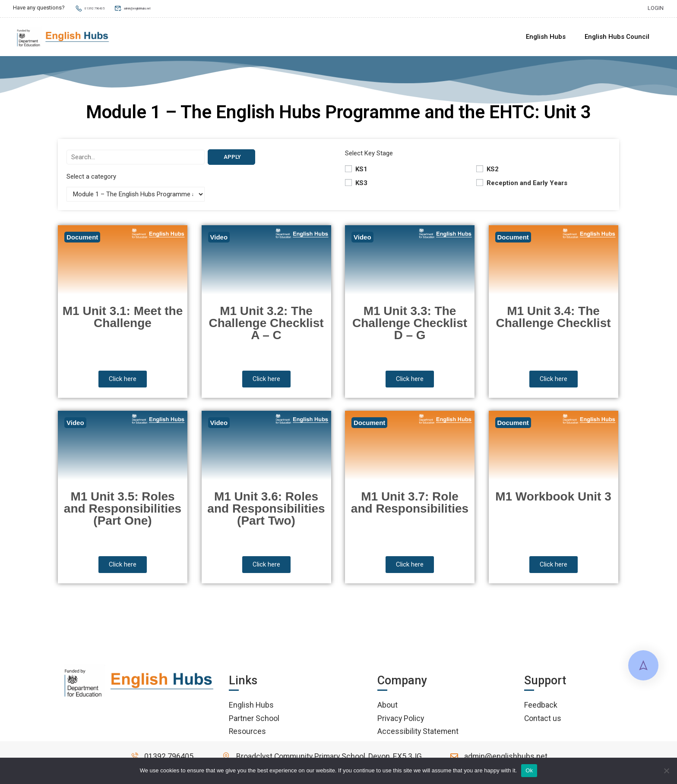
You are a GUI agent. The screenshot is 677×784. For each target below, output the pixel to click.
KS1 (356, 172)
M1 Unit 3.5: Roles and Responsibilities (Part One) (123, 512)
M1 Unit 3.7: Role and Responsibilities (410, 505)
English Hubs (546, 37)
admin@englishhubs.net (165, 8)
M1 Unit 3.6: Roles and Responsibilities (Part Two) (266, 512)
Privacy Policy (401, 721)
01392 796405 (97, 8)
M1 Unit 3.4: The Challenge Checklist (553, 320)
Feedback (541, 708)
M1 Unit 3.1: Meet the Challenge (123, 320)
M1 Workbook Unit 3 (553, 499)
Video (219, 240)
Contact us (543, 721)
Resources (247, 734)
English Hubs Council (617, 37)
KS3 (356, 186)
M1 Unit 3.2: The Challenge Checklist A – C (266, 326)
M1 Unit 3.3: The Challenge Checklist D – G (410, 326)
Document (82, 240)
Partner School (254, 721)
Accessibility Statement (418, 734)
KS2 (487, 172)
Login (656, 8)
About (388, 708)
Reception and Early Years (522, 186)
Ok (529, 770)
